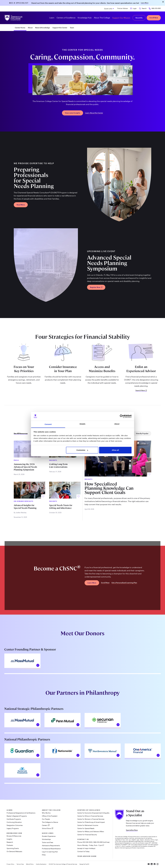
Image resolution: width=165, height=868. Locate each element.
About (30, 28)
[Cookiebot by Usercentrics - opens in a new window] (122, 416)
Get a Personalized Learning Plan (124, 583)
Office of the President (50, 816)
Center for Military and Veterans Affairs (91, 832)
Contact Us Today (83, 851)
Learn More (145, 3)
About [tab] (117, 424)
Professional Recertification (51, 849)
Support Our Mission (121, 18)
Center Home (20, 28)
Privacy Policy (10, 864)
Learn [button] (52, 18)
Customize (82, 450)
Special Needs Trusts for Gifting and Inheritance (61, 507)
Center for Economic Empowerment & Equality (93, 813)
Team (72, 28)
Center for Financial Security (87, 835)
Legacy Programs (13, 828)
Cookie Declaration (41, 864)
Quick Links (108, 9)
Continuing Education (14, 822)
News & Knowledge (43, 28)
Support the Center (60, 28)
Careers (45, 825)
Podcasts (10, 845)
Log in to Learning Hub (50, 852)
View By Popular (142, 433)
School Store (47, 828)
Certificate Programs (14, 819)
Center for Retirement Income (88, 825)
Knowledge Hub (14, 833)
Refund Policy (30, 864)
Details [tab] (82, 424)
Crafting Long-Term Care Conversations (58, 466)
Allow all (115, 450)
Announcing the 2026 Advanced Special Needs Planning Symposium (25, 467)
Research (10, 842)
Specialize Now (132, 830)
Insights (9, 839)
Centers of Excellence (89, 810)
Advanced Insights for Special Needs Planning (25, 507)
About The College (51, 810)
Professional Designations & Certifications (21, 813)
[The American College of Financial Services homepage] (14, 18)
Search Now (141, 390)
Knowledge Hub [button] (85, 18)
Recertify (139, 18)
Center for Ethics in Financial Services (90, 816)
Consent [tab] (48, 424)
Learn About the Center (94, 113)
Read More (21, 205)
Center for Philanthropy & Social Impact (91, 822)
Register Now (96, 287)
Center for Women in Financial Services (91, 819)
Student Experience (49, 836)
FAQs (44, 855)
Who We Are (46, 813)
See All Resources (21, 433)
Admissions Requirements (51, 846)
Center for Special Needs (86, 828)
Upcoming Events (13, 848)
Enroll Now (154, 18)
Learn (10, 810)
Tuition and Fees (47, 842)
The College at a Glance (50, 822)
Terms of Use (20, 864)
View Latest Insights (73, 113)
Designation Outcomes (15, 825)
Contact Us (83, 839)
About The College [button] (102, 18)
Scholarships (46, 839)
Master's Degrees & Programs (17, 816)
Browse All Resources (14, 836)
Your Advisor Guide (87, 856)
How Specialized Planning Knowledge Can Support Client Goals (109, 488)
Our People (46, 819)
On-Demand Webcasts (14, 851)
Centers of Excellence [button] (66, 18)
